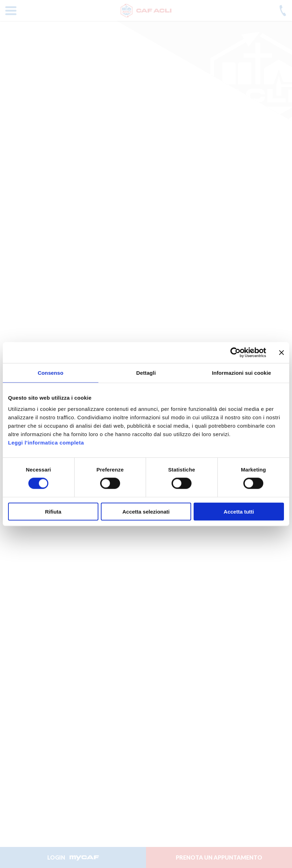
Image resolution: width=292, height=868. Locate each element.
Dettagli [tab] (146, 373)
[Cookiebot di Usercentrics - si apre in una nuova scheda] (235, 353)
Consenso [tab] (51, 373)
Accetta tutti (239, 511)
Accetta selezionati (146, 511)
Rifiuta (53, 511)
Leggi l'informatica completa (46, 442)
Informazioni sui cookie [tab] (241, 373)
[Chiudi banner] (281, 353)
